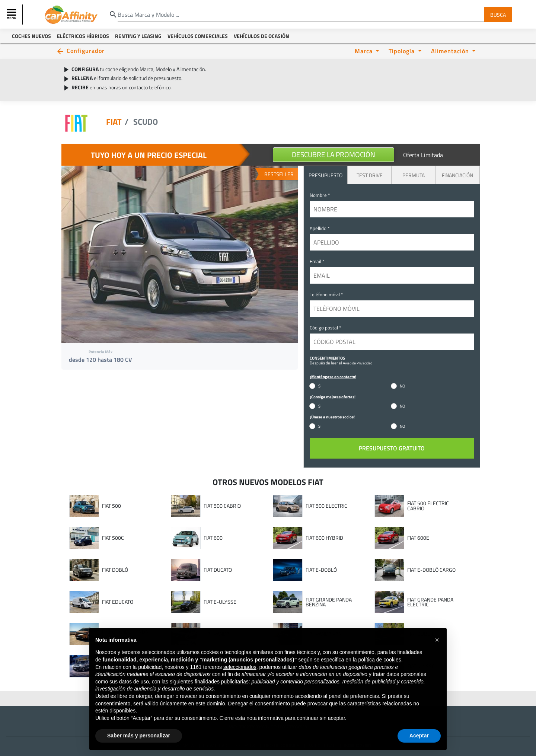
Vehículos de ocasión (261, 36)
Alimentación (451, 51)
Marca (365, 51)
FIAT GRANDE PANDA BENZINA (329, 602)
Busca (498, 14)
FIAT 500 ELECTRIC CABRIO (428, 506)
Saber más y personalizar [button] (139, 748)
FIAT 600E (418, 538)
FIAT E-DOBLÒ (321, 570)
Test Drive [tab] (370, 175)
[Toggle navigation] (12, 15)
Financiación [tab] (457, 175)
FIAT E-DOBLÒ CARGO (431, 570)
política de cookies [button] (379, 672)
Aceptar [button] (419, 748)
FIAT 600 (213, 538)
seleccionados (240, 679)
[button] (437, 652)
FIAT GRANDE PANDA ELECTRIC (430, 602)
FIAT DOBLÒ (115, 570)
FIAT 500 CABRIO (222, 506)
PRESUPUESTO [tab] (326, 175)
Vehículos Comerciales (198, 36)
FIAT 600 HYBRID (324, 538)
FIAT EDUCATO (118, 602)
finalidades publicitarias (222, 694)
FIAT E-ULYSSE (220, 602)
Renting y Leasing (138, 36)
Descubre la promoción (334, 154)
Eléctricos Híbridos (83, 36)
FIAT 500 (111, 506)
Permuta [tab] (414, 175)
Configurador (86, 50)
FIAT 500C (113, 538)
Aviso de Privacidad (358, 363)
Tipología (403, 51)
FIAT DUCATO (218, 570)
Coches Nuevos (31, 36)
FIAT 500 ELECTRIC (326, 506)
